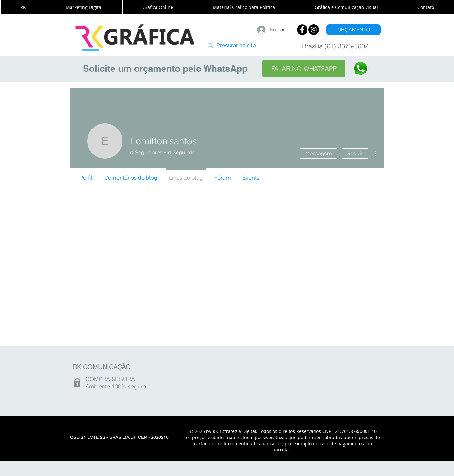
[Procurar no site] (250, 46)
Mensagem (319, 153)
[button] (23, 7)
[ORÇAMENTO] (353, 30)
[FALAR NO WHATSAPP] (304, 68)
